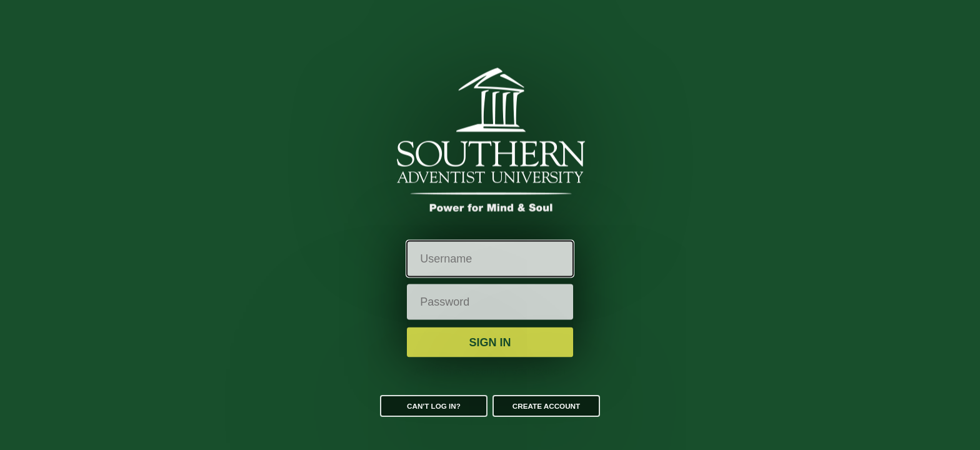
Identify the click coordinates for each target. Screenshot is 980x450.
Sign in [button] (490, 342)
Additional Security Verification (490, 371)
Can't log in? (434, 406)
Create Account (546, 406)
